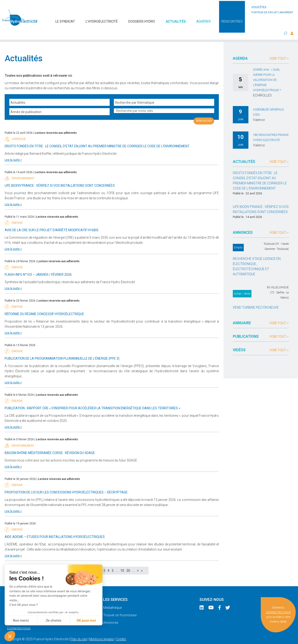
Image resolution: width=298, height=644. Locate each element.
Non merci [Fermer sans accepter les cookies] (21, 621)
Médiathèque (112, 598)
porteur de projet (265, 12)
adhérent (287, 12)
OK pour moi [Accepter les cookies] (86, 621)
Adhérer (203, 19)
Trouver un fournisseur (120, 606)
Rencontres (232, 19)
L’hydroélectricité (102, 19)
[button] (10, 636)
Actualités (176, 19)
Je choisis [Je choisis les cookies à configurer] (54, 621)
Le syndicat (65, 19)
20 (128, 561)
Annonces (111, 613)
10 (122, 561)
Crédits (121, 630)
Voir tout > (279, 49)
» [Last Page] (142, 561)
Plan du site (79, 630)
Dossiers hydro (142, 19)
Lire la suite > (13, 151)
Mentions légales (102, 630)
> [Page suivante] (138, 561)
